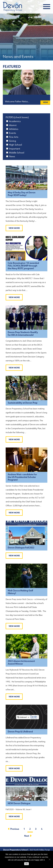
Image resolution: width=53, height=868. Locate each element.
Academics (15, 121)
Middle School (17, 153)
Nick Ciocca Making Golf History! (20, 592)
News (12, 156)
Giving (13, 141)
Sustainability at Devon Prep (23, 403)
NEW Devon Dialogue (19, 803)
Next (27, 836)
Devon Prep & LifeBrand (20, 732)
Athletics (14, 129)
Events (13, 133)
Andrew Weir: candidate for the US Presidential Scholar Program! (22, 477)
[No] (49, 859)
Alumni (13, 125)
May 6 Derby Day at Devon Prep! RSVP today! (22, 194)
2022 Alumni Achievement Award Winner (21, 662)
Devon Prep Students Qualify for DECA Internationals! (23, 334)
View (45, 102)
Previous (14, 829)
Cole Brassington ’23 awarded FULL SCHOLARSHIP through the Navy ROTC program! (23, 266)
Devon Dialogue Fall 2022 (21, 548)
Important (15, 149)
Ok (26, 864)
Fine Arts (14, 137)
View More (14, 228)
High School (15, 145)
